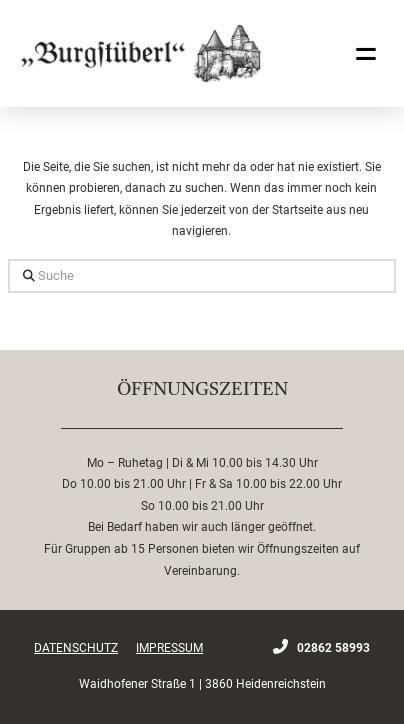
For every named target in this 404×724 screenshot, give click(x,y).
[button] (366, 54)
